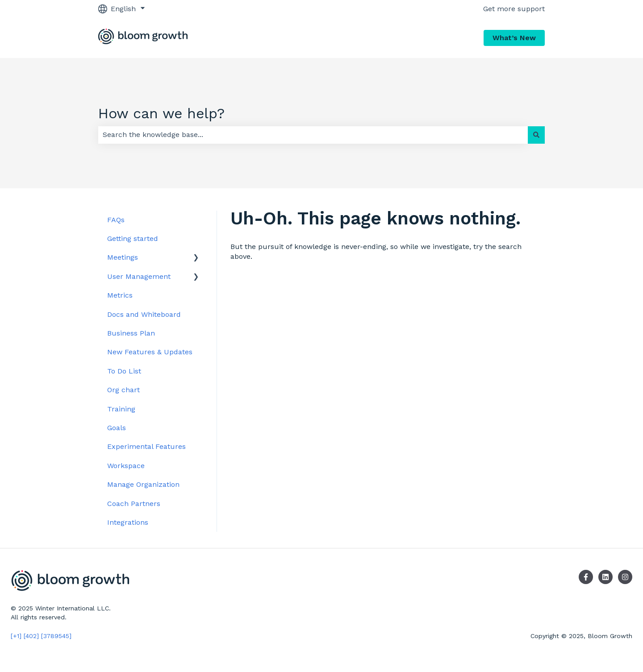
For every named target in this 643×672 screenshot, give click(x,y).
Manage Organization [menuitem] (143, 484)
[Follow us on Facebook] (586, 577)
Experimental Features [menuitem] (146, 446)
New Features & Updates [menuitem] (150, 352)
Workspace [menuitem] (126, 466)
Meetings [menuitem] (123, 257)
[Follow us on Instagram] (625, 577)
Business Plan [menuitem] (131, 333)
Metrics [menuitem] (120, 295)
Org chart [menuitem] (123, 390)
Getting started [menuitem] (133, 239)
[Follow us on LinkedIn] (605, 577)
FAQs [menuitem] (116, 220)
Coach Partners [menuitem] (134, 504)
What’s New (514, 38)
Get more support (514, 9)
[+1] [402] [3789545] (41, 636)
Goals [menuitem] (117, 428)
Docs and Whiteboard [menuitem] (144, 314)
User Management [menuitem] (139, 276)
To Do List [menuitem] (124, 371)
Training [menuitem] (121, 409)
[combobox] (313, 135)
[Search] (536, 135)
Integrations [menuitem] (128, 522)
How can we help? (161, 113)
